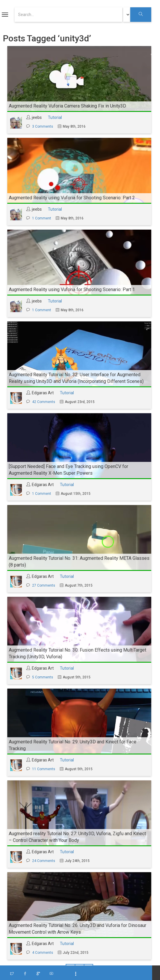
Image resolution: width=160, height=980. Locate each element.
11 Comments (44, 769)
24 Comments (44, 861)
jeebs (37, 117)
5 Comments (43, 677)
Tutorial (55, 117)
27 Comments (44, 585)
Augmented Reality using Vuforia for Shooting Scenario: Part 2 (72, 198)
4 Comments (43, 953)
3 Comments (43, 126)
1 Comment (42, 218)
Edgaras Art (43, 393)
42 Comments (44, 402)
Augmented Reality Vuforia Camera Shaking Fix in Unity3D (67, 106)
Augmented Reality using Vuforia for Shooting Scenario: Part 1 (72, 290)
